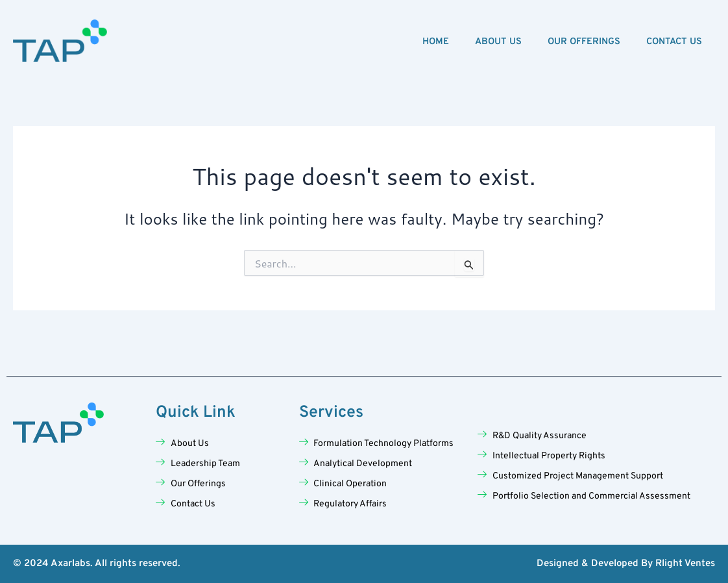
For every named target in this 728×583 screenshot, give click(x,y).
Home (436, 42)
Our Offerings (584, 42)
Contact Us (674, 42)
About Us (498, 42)
